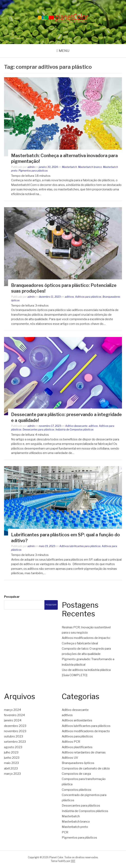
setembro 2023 (15, 742)
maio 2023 (11, 763)
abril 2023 (11, 768)
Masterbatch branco (90, 167)
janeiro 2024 (13, 720)
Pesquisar (12, 597)
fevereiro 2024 (14, 715)
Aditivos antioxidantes (77, 720)
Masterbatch (69, 167)
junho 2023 (12, 758)
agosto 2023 (13, 747)
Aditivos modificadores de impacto (86, 731)
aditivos (69, 297)
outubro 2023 (14, 736)
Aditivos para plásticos (88, 297)
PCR (65, 832)
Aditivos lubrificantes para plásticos (80, 546)
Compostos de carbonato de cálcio (86, 768)
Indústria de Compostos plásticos (75, 430)
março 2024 (13, 710)
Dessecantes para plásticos (38, 430)
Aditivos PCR (71, 742)
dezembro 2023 (15, 726)
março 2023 (12, 774)
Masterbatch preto (75, 827)
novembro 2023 (15, 731)
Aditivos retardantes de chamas (84, 752)
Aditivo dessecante (76, 426)
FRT (73, 861)
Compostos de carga (76, 774)
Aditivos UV (70, 758)
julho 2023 (11, 752)
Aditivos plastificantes (77, 747)
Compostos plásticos (77, 790)
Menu (64, 51)
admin (31, 167)
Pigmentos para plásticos (33, 171)
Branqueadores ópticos (78, 763)
